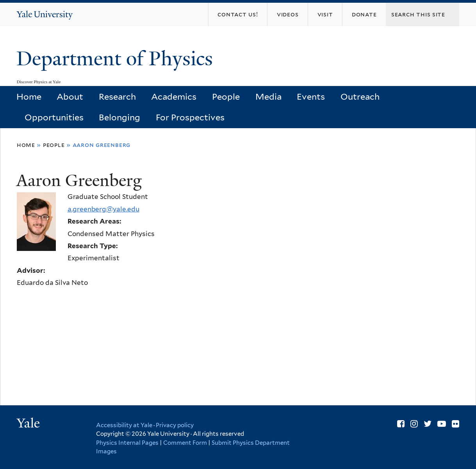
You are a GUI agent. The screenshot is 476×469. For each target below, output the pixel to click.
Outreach (360, 97)
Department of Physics (117, 59)
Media (268, 97)
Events (311, 97)
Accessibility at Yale (124, 425)
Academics (174, 97)
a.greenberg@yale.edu (103, 209)
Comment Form (185, 443)
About (70, 97)
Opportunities (54, 117)
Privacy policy (175, 425)
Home (29, 97)
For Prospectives (190, 117)
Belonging (119, 117)
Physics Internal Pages (127, 443)
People (226, 97)
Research (117, 97)
